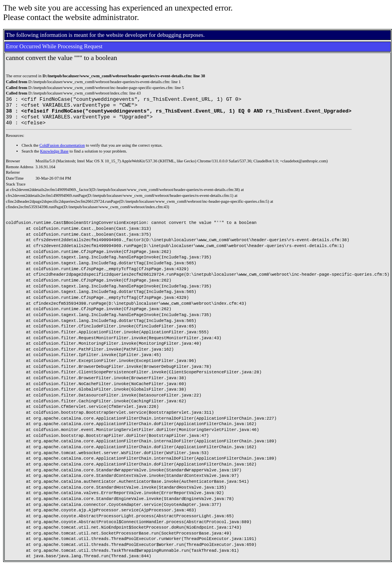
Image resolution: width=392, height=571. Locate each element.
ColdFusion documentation (62, 151)
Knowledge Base (54, 157)
